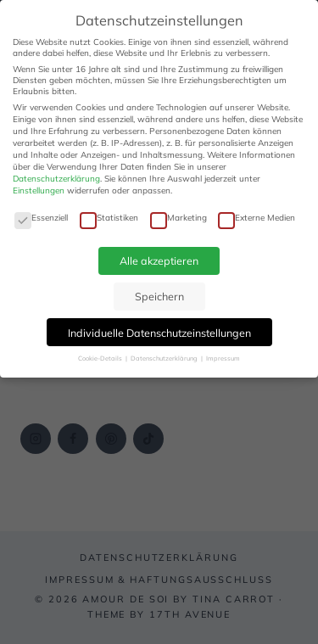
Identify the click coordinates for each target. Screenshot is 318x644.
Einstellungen (39, 190)
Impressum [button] (223, 358)
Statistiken (109, 218)
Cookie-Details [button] (101, 358)
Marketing (179, 218)
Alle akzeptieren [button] (159, 260)
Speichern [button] (159, 296)
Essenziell (41, 218)
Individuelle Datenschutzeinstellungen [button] (159, 333)
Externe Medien (257, 218)
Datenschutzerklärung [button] (165, 358)
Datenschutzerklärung (56, 179)
